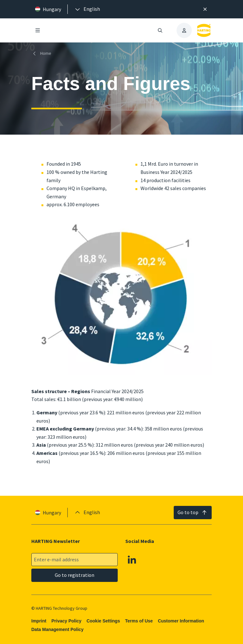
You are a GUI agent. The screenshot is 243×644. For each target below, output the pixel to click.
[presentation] (87, 9)
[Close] (205, 9)
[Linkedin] (132, 560)
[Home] (43, 53)
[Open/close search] (160, 30)
